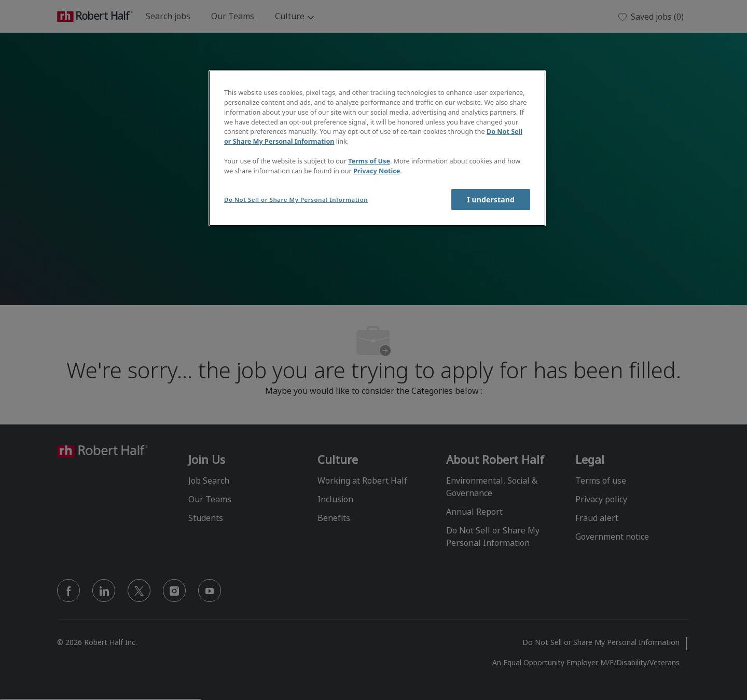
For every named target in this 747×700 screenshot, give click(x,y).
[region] (377, 148)
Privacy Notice (377, 171)
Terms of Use (369, 161)
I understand (491, 200)
